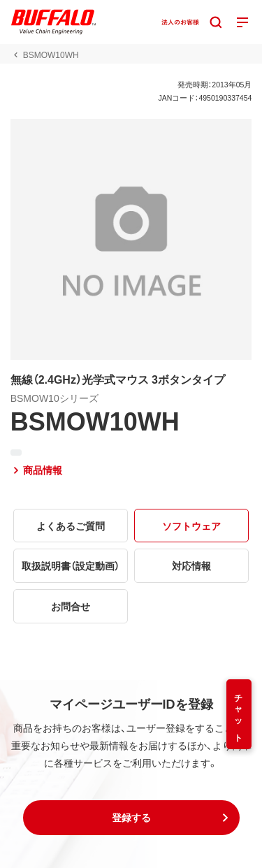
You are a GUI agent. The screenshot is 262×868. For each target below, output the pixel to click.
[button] (131, 818)
